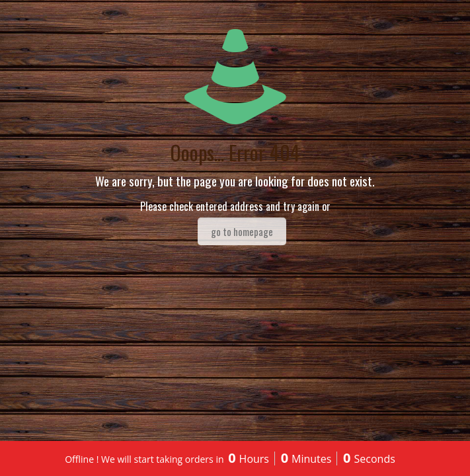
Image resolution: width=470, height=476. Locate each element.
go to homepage (242, 231)
